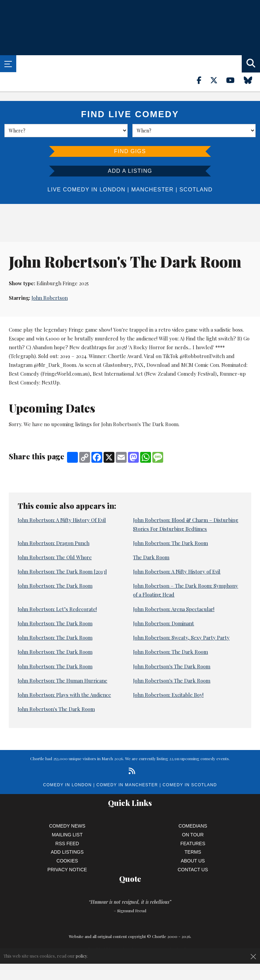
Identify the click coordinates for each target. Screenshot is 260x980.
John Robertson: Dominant (164, 623)
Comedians (193, 826)
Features (193, 843)
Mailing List (67, 835)
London (112, 190)
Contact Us (193, 870)
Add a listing (130, 171)
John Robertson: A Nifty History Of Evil (62, 520)
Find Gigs (130, 151)
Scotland (196, 190)
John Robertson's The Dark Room (172, 666)
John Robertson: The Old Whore (55, 557)
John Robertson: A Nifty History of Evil (177, 571)
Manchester (153, 190)
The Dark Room (151, 557)
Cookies (67, 861)
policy (81, 956)
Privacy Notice (67, 870)
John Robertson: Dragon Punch (53, 543)
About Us (193, 861)
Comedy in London (67, 785)
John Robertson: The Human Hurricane (62, 681)
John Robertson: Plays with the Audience (64, 695)
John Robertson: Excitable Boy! (168, 695)
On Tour (193, 835)
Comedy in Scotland (190, 785)
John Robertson (50, 298)
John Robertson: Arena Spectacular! (174, 609)
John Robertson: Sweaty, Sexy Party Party (181, 638)
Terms (193, 852)
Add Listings (67, 852)
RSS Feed (67, 843)
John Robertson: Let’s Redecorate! (57, 609)
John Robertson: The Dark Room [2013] (62, 571)
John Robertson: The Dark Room (170, 543)
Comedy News (67, 826)
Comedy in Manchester (127, 785)
